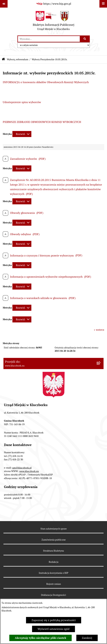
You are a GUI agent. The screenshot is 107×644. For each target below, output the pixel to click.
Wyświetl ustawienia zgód (53, 629)
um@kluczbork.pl (22, 468)
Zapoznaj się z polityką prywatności (54, 620)
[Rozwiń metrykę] (22, 134)
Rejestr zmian (54, 584)
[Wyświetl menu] (103, 4)
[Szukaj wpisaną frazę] (85, 39)
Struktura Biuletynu (53, 551)
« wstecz (99, 330)
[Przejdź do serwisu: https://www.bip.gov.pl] (54, 4)
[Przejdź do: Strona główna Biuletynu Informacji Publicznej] (3, 59)
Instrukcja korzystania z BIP (53, 573)
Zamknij (87, 638)
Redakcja (54, 562)
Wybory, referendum (18, 59)
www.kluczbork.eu (29, 471)
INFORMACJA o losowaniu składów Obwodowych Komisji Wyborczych (46, 82)
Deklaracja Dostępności (53, 595)
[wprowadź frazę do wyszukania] (49, 39)
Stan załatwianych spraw (54, 529)
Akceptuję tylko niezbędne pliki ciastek (40, 638)
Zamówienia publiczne (54, 540)
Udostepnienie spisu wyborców (22, 102)
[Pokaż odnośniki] (4, 4)
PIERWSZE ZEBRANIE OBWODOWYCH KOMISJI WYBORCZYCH (42, 122)
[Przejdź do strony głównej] (53, 22)
